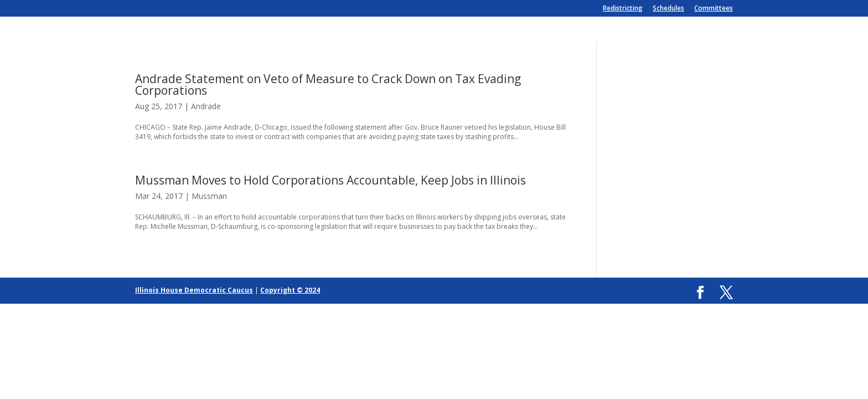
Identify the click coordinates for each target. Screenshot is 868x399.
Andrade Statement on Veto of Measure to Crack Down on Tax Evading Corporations (328, 85)
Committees (714, 9)
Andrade (206, 106)
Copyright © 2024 (290, 290)
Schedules (668, 9)
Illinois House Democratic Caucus (194, 290)
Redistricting (623, 9)
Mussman (209, 196)
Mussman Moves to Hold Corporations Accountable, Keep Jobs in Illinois (330, 180)
